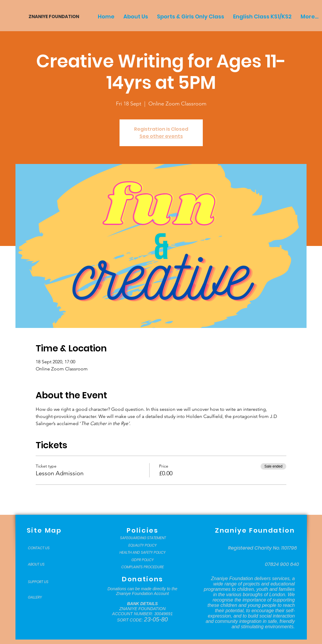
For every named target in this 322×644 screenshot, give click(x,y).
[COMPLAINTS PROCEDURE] (143, 567)
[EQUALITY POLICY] (143, 545)
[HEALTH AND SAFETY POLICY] (143, 553)
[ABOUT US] (43, 564)
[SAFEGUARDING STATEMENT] (143, 538)
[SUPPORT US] (43, 582)
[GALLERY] (43, 597)
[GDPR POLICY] (143, 560)
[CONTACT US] (43, 548)
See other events (161, 136)
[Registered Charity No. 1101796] (263, 548)
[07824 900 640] (282, 564)
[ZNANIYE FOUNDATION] (52, 16)
